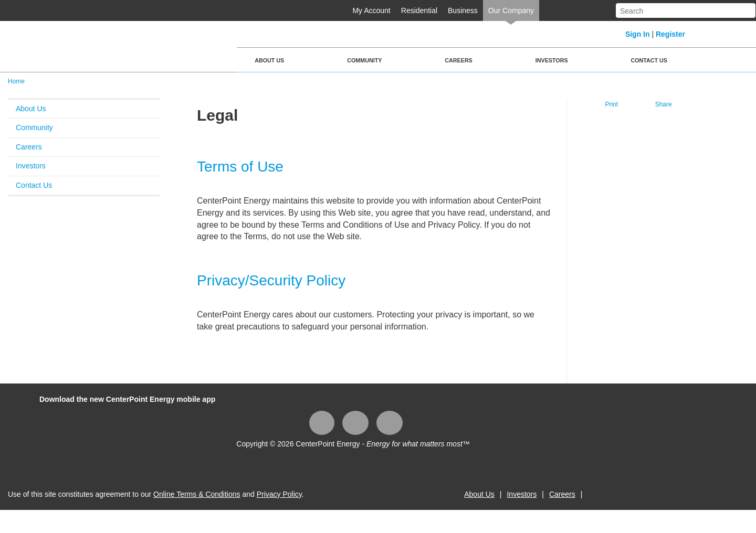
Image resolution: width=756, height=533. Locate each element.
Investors (552, 60)
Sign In (638, 34)
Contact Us (649, 60)
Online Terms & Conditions (197, 494)
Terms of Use (240, 167)
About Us (269, 60)
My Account (371, 10)
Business (463, 10)
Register (670, 34)
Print (611, 104)
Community (364, 60)
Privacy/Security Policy (271, 280)
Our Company (511, 10)
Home (16, 81)
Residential (419, 10)
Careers (458, 60)
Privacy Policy (279, 494)
